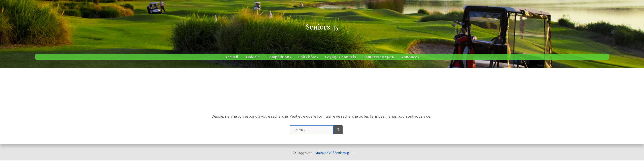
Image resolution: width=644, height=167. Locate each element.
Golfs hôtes (308, 57)
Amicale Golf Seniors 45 (332, 153)
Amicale (252, 57)
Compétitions (279, 57)
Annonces (410, 57)
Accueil (231, 57)
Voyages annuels (340, 57)
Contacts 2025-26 (378, 57)
